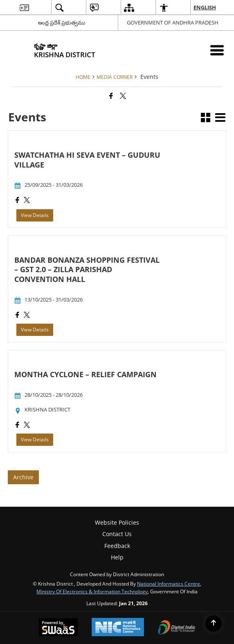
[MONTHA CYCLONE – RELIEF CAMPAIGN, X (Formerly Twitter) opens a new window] (27, 426)
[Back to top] (214, 624)
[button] (206, 118)
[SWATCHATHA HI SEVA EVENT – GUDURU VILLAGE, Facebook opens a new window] (17, 201)
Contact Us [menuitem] (117, 534)
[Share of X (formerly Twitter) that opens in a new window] (123, 96)
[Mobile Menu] (217, 50)
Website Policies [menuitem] (117, 522)
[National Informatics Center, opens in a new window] (118, 628)
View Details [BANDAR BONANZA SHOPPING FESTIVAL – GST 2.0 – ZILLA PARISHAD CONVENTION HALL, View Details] (35, 330)
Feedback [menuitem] (117, 546)
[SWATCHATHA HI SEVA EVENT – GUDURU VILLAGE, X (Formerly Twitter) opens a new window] (27, 201)
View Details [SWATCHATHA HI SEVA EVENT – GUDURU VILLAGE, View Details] (35, 215)
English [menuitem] (205, 7)
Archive (23, 477)
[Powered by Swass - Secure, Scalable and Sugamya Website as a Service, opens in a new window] (58, 628)
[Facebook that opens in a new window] (111, 96)
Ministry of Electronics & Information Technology (92, 591)
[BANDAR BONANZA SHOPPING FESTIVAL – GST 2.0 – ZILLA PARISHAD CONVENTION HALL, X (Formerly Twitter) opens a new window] (27, 316)
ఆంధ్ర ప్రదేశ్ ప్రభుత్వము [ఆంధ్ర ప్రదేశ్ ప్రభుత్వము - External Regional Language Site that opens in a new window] (62, 22)
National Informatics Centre (169, 584)
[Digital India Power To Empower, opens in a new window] (177, 628)
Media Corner (115, 77)
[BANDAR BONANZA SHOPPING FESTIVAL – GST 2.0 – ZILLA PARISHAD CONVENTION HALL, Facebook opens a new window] (17, 316)
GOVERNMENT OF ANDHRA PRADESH (173, 22)
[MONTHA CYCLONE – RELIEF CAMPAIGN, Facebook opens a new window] (17, 426)
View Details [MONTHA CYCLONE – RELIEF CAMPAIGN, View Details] (35, 439)
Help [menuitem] (117, 557)
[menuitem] (24, 8)
